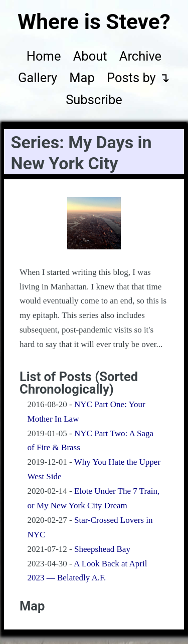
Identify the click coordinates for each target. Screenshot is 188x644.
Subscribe (94, 100)
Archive (140, 56)
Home (44, 56)
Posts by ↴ (138, 78)
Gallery (38, 78)
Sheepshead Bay (102, 549)
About (90, 56)
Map (82, 78)
